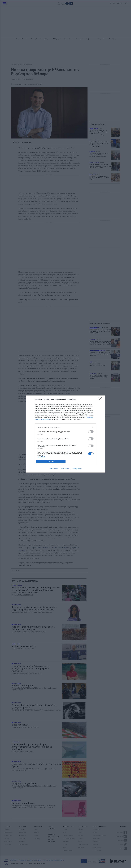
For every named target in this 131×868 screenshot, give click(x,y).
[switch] (91, 432)
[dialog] (65, 434)
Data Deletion (54, 469)
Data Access (65, 469)
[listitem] (65, 427)
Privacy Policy (77, 469)
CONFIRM (51, 461)
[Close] (101, 399)
